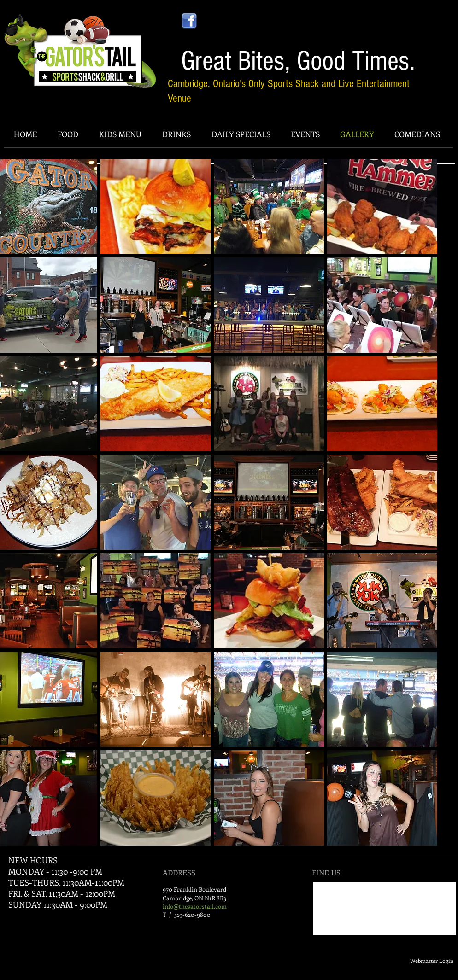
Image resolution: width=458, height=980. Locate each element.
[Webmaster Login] (432, 961)
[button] (156, 207)
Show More (212, 853)
